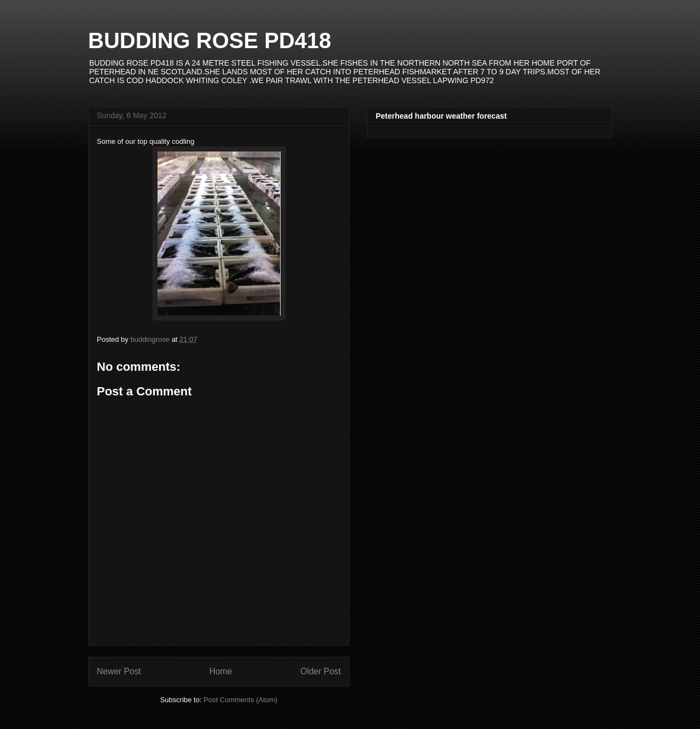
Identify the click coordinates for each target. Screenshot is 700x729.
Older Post (320, 671)
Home (221, 671)
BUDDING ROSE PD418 (210, 40)
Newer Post (119, 671)
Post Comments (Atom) (240, 700)
